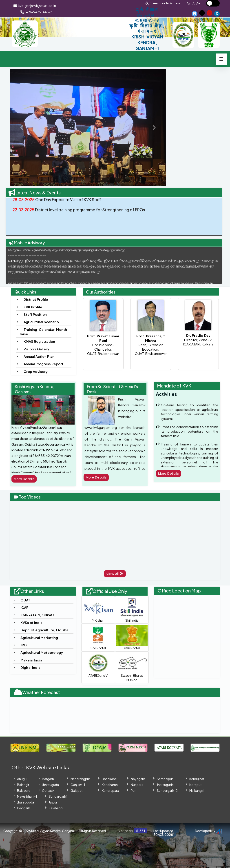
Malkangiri (197, 790)
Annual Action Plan (39, 356)
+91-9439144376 (36, 12)
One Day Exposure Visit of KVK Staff (59, 204)
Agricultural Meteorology (42, 652)
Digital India (30, 667)
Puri (134, 790)
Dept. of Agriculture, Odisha (44, 630)
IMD (24, 645)
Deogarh (24, 808)
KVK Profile (33, 307)
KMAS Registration (39, 341)
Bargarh (48, 779)
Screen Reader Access (165, 3)
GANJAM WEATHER (115, 714)
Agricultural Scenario (41, 322)
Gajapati (77, 790)
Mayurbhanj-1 (27, 796)
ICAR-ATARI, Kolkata (38, 615)
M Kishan (98, 610)
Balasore (24, 790)
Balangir (23, 785)
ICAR (24, 607)
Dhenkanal (109, 779)
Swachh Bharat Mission (132, 667)
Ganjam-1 (78, 785)
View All (115, 574)
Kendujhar (197, 779)
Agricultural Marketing (39, 638)
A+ (189, 3)
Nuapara (137, 785)
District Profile (36, 299)
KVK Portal (132, 637)
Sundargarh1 (58, 796)
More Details (25, 479)
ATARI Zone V (98, 665)
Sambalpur (165, 779)
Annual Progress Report (43, 364)
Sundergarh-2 (167, 790)
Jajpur (53, 802)
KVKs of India (31, 622)
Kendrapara (110, 790)
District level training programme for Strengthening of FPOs (82, 214)
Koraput (196, 785)
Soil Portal (98, 637)
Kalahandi (56, 808)
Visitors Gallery (36, 349)
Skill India (132, 610)
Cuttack (48, 790)
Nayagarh (138, 779)
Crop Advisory (36, 371)
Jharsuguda (50, 785)
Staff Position (35, 314)
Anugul (22, 779)
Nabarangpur (80, 779)
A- (198, 3)
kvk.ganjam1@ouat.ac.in (34, 6)
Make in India (31, 660)
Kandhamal (110, 785)
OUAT (25, 600)
